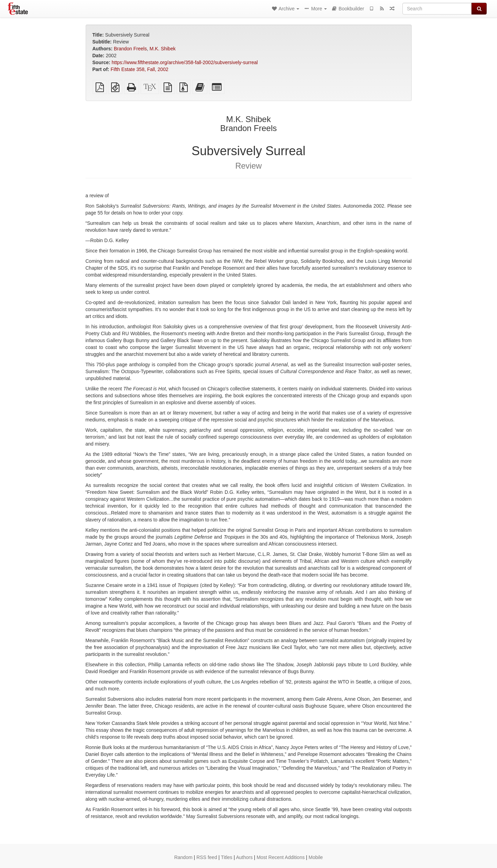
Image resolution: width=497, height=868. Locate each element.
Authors (244, 857)
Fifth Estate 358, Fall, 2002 (139, 69)
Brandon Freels (130, 49)
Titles (227, 857)
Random (183, 857)
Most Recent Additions (280, 857)
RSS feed (207, 857)
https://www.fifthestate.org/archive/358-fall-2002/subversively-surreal (185, 62)
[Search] (437, 9)
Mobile (316, 857)
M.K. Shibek (162, 49)
